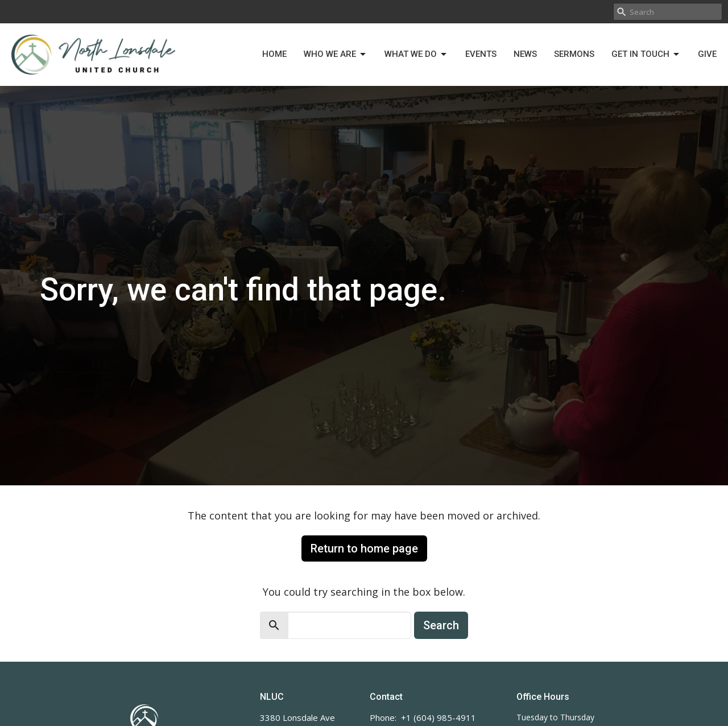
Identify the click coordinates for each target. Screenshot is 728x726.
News (525, 54)
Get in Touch (646, 55)
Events (481, 54)
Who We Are (336, 55)
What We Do (416, 55)
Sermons (574, 54)
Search (441, 625)
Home (274, 54)
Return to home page (364, 548)
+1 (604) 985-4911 (439, 717)
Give (707, 54)
